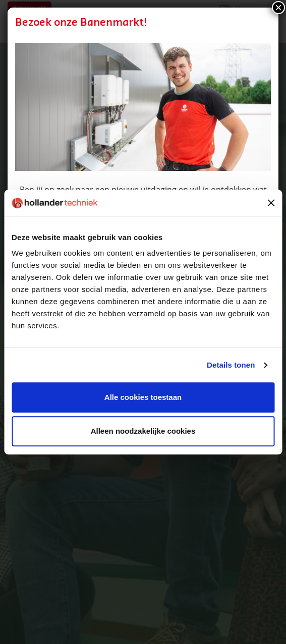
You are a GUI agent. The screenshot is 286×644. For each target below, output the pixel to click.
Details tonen (231, 365)
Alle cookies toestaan (143, 398)
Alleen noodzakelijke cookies (143, 431)
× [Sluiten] (278, 8)
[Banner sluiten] (271, 203)
